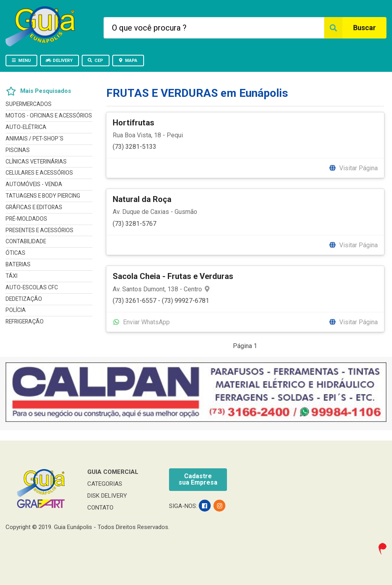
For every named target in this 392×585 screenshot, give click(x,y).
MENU (21, 61)
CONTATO (100, 508)
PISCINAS (18, 150)
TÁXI (12, 276)
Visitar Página (353, 168)
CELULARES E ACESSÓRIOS (39, 173)
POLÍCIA (16, 310)
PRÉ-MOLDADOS (26, 219)
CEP (95, 61)
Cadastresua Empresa (198, 479)
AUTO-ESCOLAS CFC (32, 287)
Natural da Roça (142, 199)
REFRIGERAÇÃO (25, 321)
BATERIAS (18, 264)
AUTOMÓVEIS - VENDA (34, 184)
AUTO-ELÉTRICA (26, 127)
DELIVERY (59, 61)
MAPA (128, 61)
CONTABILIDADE (26, 241)
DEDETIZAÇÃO (24, 299)
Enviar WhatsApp (141, 322)
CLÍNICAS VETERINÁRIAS (36, 162)
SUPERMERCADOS (29, 104)
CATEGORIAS (105, 484)
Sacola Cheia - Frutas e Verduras (173, 276)
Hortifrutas (134, 123)
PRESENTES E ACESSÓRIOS (39, 230)
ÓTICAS (15, 253)
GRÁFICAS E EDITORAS (34, 207)
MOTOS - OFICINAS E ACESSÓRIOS (49, 115)
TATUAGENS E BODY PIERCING (43, 196)
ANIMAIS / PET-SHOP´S (35, 139)
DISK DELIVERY (107, 496)
